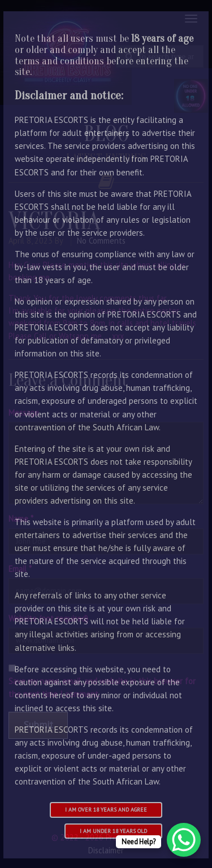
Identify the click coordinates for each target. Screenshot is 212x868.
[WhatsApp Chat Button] (184, 840)
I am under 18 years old (113, 831)
